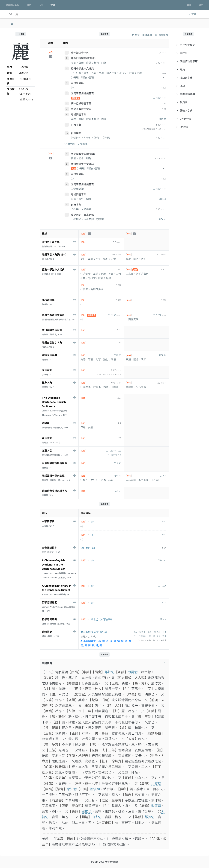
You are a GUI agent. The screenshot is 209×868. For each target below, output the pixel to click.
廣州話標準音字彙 (81, 103)
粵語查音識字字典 (81, 109)
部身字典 (76, 133)
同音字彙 (76, 125)
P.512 (164, 521)
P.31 (164, 619)
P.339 (163, 586)
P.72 (164, 219)
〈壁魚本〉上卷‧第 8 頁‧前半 (152, 632)
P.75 (164, 119)
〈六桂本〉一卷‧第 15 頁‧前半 (151, 636)
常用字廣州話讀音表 (82, 93)
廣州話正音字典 (80, 53)
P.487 (163, 560)
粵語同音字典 (79, 114)
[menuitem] (188, 45)
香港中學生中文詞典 (82, 68)
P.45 (119, 463)
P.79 (164, 199)
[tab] (12, 24)
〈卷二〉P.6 (115, 455)
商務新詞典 (77, 83)
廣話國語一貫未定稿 (82, 215)
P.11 (119, 491)
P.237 (161, 98)
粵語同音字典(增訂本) (83, 58)
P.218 (164, 603)
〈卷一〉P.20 (115, 451)
